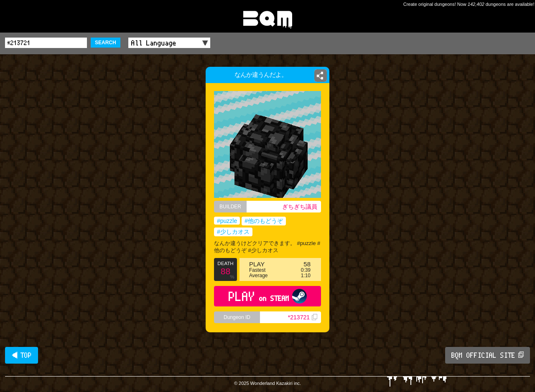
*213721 (303, 317)
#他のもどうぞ (264, 221)
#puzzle (227, 221)
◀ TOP (22, 355)
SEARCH (106, 43)
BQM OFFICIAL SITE (488, 355)
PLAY (268, 296)
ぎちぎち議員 (300, 207)
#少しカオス (233, 232)
